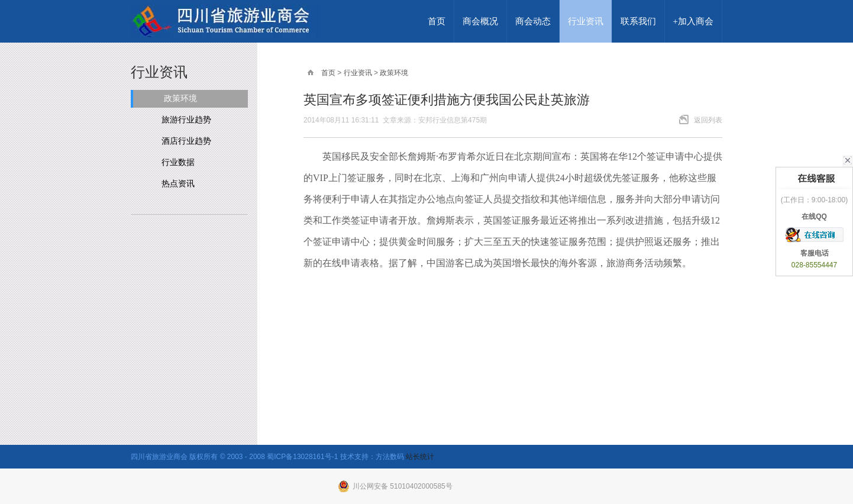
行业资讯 (586, 21)
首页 (437, 21)
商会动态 (533, 21)
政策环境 (180, 98)
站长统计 (420, 457)
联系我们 (638, 21)
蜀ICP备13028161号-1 (302, 457)
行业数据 (178, 162)
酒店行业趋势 (186, 141)
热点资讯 (178, 184)
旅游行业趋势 (186, 120)
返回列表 (708, 120)
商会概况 (480, 21)
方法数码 (390, 457)
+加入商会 (693, 21)
